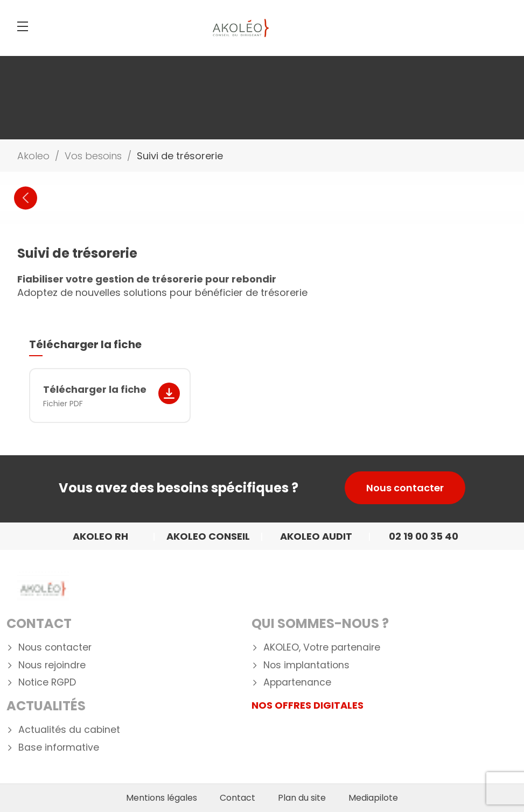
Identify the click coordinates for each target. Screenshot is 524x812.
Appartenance (297, 683)
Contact (39, 623)
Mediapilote (373, 798)
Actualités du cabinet (69, 730)
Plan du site (302, 798)
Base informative (59, 748)
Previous (26, 198)
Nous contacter (405, 488)
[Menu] (23, 26)
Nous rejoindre (52, 665)
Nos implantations (306, 665)
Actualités (46, 706)
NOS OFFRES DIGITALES (308, 705)
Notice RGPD (47, 683)
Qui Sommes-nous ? (320, 623)
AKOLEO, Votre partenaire (322, 648)
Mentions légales (162, 798)
